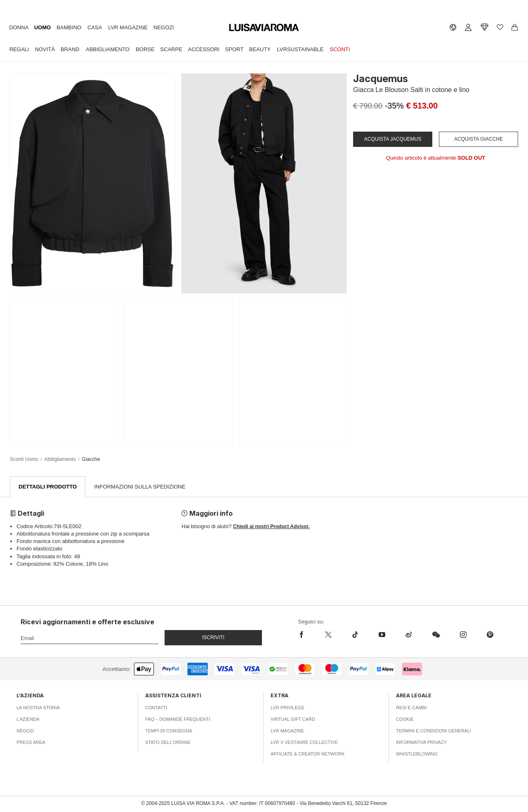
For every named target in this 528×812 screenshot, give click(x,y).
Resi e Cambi (411, 708)
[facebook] (307, 635)
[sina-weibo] (409, 635)
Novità (45, 49)
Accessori (204, 49)
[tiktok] (355, 635)
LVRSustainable (301, 49)
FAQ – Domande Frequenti (178, 720)
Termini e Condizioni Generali (434, 731)
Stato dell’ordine (168, 743)
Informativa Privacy (421, 743)
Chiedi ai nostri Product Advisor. (271, 527)
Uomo (42, 27)
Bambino (69, 27)
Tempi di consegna (169, 731)
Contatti (156, 708)
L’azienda (28, 720)
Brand (70, 49)
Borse (145, 49)
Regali (19, 49)
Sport (235, 49)
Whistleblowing (417, 754)
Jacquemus (381, 79)
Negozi (164, 27)
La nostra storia (38, 708)
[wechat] (436, 635)
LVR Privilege (288, 708)
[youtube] (382, 635)
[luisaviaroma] (264, 28)
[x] (328, 635)
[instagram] (463, 635)
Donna (19, 27)
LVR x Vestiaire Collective (304, 743)
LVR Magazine (128, 27)
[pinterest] (490, 635)
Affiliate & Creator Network (308, 754)
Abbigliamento (108, 49)
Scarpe (171, 49)
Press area (31, 743)
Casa (95, 27)
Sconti (340, 49)
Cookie (405, 720)
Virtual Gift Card (293, 720)
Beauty (260, 49)
